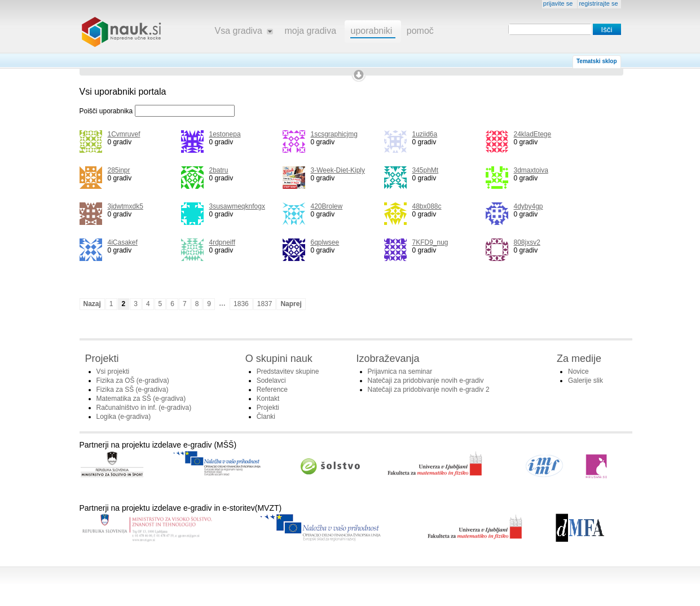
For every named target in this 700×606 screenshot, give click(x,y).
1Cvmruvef (124, 134)
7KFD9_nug (430, 242)
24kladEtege (533, 134)
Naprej (291, 304)
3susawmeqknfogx (237, 206)
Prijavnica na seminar (400, 371)
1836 (241, 304)
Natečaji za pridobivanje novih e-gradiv (426, 381)
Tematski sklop (597, 61)
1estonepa (225, 134)
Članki (266, 417)
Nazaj (92, 304)
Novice (578, 371)
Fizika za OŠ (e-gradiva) (133, 381)
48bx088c (427, 206)
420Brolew (327, 206)
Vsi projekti (113, 371)
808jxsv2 (527, 242)
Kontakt (268, 399)
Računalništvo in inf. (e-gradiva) (144, 408)
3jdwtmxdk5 (126, 206)
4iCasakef (123, 242)
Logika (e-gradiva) (124, 417)
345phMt (426, 170)
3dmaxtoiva (531, 170)
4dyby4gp (529, 206)
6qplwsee (325, 242)
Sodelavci (271, 381)
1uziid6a (425, 134)
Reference (272, 390)
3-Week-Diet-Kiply (338, 170)
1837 (265, 304)
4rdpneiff (222, 242)
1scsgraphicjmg (334, 134)
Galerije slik (585, 381)
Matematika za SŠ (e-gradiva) (141, 399)
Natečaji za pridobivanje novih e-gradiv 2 (429, 390)
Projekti (268, 408)
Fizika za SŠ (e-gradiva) (133, 390)
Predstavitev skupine (288, 371)
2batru (219, 170)
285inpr (119, 170)
